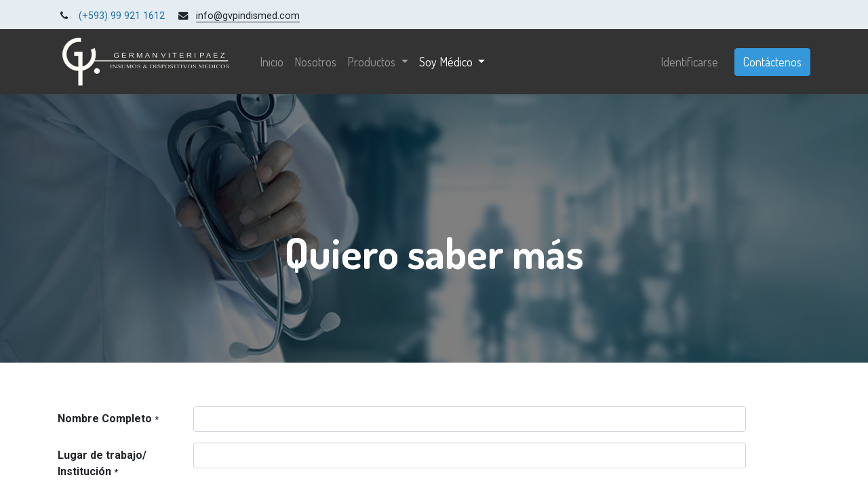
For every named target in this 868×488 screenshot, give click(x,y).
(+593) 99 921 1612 (122, 16)
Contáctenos (772, 62)
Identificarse (689, 62)
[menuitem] (272, 62)
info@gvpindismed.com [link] (248, 16)
